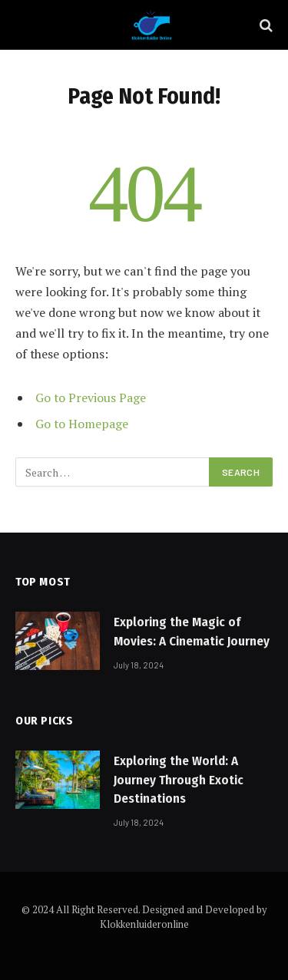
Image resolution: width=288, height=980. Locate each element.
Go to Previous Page (91, 398)
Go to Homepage (82, 424)
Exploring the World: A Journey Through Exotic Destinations (179, 780)
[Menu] (25, 25)
